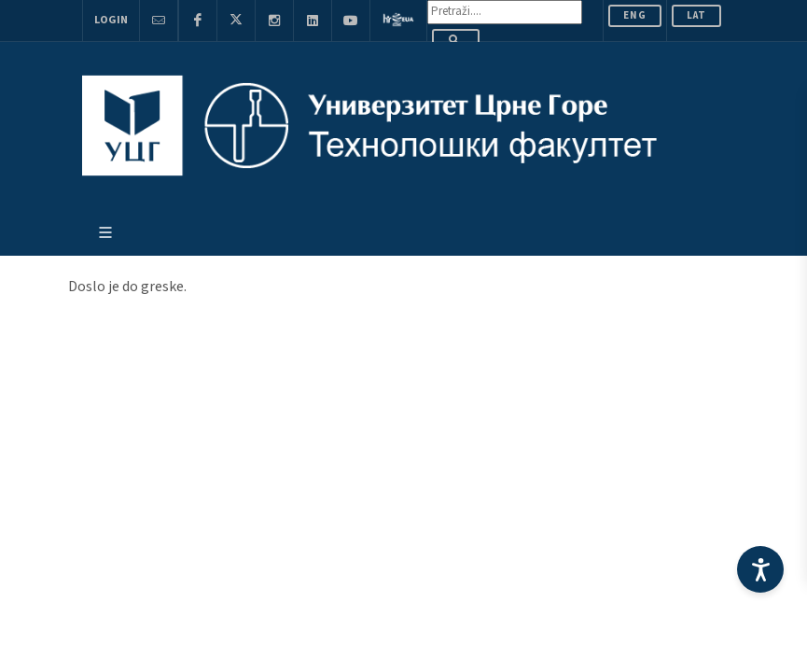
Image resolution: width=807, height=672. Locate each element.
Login (111, 20)
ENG (635, 15)
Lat (696, 15)
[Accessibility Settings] (760, 569)
